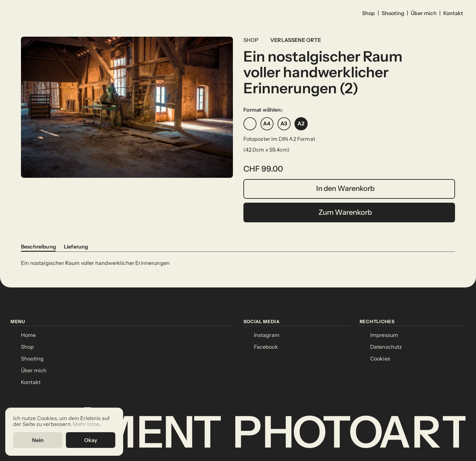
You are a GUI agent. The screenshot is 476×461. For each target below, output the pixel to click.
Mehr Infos (86, 425)
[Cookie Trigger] (380, 359)
